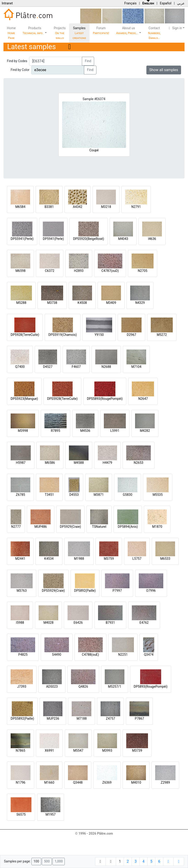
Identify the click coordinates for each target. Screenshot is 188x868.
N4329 (140, 303)
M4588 (79, 463)
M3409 (111, 303)
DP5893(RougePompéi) (151, 687)
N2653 (138, 463)
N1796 (20, 782)
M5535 (158, 495)
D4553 (74, 495)
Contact (154, 33)
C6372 (50, 271)
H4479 (107, 463)
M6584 (20, 207)
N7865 (20, 750)
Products (33, 30)
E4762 (144, 623)
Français (130, 3)
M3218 (106, 207)
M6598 (21, 271)
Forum (101, 30)
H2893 (79, 271)
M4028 (49, 623)
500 (47, 861)
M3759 (109, 559)
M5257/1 (115, 687)
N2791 (136, 207)
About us (127, 30)
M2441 (20, 559)
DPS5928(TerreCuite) (62, 399)
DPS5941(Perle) (22, 239)
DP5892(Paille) (85, 591)
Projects (60, 33)
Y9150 (99, 335)
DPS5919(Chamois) (63, 335)
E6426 (78, 623)
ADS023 (52, 687)
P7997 (117, 591)
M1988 (79, 559)
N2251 (123, 655)
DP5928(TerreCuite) (25, 335)
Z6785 (21, 495)
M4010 (136, 782)
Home (11, 33)
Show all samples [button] (164, 70)
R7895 (55, 431)
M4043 (123, 239)
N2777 (16, 527)
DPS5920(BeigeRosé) (89, 239)
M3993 (107, 750)
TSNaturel (99, 527)
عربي (181, 3)
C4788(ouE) (90, 655)
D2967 (131, 335)
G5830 (128, 495)
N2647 (143, 399)
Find (88, 61)
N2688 (106, 367)
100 (36, 861)
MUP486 (41, 527)
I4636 (152, 239)
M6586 (50, 463)
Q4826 (83, 687)
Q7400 (20, 367)
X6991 (49, 750)
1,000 (59, 861)
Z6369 (107, 782)
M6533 (165, 559)
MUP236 (53, 719)
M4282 (145, 431)
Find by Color (20, 70)
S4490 (57, 655)
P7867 (139, 719)
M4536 (85, 431)
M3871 (99, 495)
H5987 (21, 463)
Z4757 (111, 719)
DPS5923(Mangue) (24, 399)
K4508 (82, 303)
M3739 (137, 750)
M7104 (136, 367)
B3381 (49, 207)
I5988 (20, 623)
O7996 (151, 591)
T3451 (49, 495)
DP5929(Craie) (70, 527)
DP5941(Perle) (53, 239)
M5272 (162, 335)
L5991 (115, 431)
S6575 (21, 814)
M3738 (52, 303)
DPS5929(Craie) (53, 591)
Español (166, 3)
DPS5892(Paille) (22, 719)
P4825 (23, 655)
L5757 (137, 559)
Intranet (7, 3)
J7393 (22, 687)
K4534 (49, 559)
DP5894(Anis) (128, 527)
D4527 (48, 367)
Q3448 (78, 782)
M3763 (22, 591)
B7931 (110, 623)
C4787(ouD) (110, 271)
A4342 (78, 207)
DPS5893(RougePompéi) (105, 399)
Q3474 (149, 655)
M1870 (157, 527)
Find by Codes (17, 61)
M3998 (23, 431)
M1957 (51, 814)
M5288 (21, 303)
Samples (79, 33)
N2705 (143, 271)
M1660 (49, 782)
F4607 (76, 367)
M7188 (82, 719)
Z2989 (165, 782)
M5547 (78, 750)
